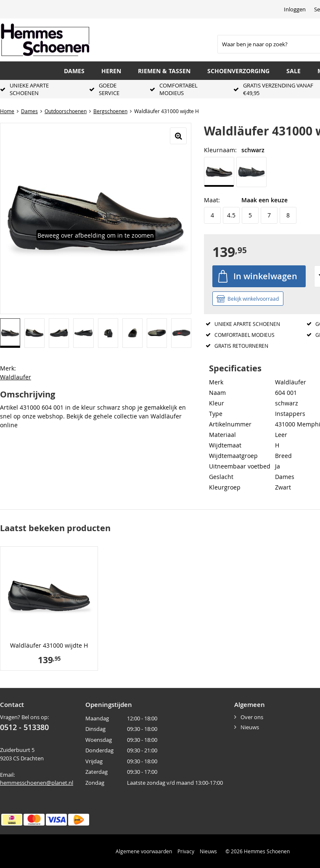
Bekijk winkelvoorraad (253, 299)
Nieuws (250, 727)
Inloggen (295, 9)
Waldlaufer (16, 377)
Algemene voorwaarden (144, 851)
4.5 (231, 215)
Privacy (186, 851)
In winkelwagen (265, 276)
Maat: (212, 200)
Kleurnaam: (220, 150)
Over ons (252, 717)
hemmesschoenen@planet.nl (37, 783)
